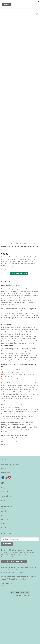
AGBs (3, 557)
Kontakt (4, 545)
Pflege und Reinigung (8, 522)
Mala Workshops (16, 278)
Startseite (5, 278)
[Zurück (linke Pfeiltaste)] (2, 641)
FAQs (3, 534)
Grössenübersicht (7, 526)
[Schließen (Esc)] (2, 634)
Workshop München (30, 278)
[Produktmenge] (5, 307)
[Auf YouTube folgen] (9, 511)
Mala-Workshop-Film (15, 472)
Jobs (3, 549)
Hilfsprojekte (6, 507)
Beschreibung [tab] (6, 315)
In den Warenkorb (19, 307)
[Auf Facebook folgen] (3, 511)
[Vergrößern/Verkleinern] (7, 634)
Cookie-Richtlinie (23, 613)
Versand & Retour (7, 530)
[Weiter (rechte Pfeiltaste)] (7, 641)
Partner (4, 503)
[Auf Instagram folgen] (6, 511)
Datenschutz (6, 553)
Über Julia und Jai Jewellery (10, 499)
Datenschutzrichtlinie (8, 591)
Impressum (5, 562)
